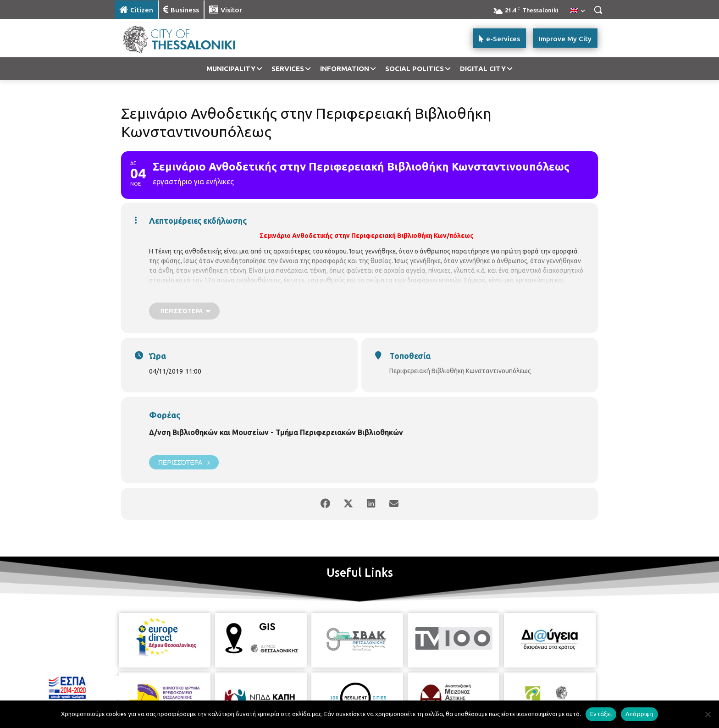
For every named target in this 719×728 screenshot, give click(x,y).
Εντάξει (601, 714)
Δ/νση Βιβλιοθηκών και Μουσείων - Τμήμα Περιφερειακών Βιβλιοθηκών (276, 432)
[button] (598, 10)
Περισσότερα (184, 462)
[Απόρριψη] (708, 714)
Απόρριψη (639, 714)
